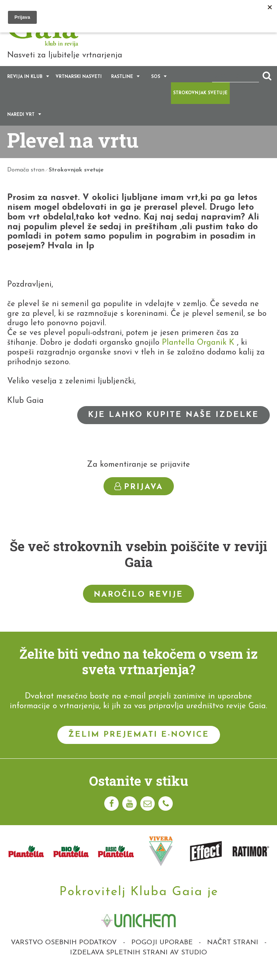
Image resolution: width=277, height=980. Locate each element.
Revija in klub (25, 85)
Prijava (139, 495)
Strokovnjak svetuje (200, 101)
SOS (156, 85)
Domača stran (26, 178)
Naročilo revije (138, 602)
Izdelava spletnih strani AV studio (138, 961)
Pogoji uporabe (162, 951)
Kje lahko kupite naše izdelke (173, 423)
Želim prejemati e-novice (139, 743)
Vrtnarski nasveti (79, 85)
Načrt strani (233, 951)
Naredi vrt (21, 123)
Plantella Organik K (198, 351)
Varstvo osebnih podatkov (64, 951)
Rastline (122, 85)
